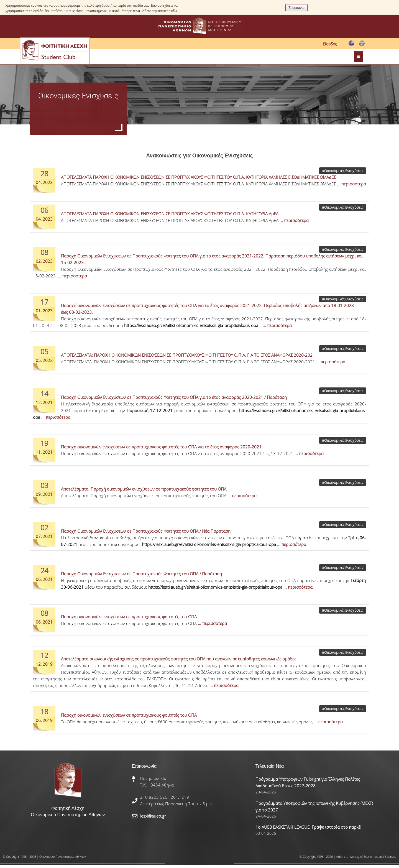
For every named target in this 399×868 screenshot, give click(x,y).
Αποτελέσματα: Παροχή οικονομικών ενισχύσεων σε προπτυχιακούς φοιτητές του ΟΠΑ (144, 489)
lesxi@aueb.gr (153, 816)
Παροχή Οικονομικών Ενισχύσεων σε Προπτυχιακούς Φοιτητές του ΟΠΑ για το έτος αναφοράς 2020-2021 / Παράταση (174, 397)
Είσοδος (330, 44)
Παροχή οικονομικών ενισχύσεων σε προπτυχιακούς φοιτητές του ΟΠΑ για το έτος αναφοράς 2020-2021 (161, 447)
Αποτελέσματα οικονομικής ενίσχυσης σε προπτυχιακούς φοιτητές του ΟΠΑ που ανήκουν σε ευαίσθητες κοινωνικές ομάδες (179, 659)
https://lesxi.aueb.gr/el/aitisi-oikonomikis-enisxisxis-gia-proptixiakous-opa (191, 325)
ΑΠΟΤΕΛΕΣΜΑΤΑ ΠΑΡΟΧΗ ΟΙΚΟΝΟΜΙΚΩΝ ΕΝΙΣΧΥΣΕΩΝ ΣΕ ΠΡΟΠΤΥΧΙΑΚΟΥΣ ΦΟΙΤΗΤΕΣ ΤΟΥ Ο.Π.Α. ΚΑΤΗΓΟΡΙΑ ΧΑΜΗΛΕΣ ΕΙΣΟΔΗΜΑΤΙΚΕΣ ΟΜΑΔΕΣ (198, 177)
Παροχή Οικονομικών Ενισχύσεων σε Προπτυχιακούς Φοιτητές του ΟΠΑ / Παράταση (141, 574)
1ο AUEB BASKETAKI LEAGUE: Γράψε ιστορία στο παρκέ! (308, 827)
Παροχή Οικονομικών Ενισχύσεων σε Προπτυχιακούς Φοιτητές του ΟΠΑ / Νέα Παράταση (146, 531)
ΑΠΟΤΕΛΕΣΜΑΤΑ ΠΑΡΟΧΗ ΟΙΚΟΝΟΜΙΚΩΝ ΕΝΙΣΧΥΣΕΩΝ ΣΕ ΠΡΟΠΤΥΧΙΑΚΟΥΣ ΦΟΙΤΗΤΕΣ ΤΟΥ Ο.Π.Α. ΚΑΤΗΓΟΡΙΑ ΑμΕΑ (170, 214)
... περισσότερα (351, 184)
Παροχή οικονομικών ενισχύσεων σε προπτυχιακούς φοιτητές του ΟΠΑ (129, 617)
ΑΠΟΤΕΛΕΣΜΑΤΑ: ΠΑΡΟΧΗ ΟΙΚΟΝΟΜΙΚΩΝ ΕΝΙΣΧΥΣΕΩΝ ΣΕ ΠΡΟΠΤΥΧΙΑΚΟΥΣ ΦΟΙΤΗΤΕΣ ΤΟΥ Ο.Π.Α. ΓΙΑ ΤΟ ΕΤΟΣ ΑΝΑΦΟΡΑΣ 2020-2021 (188, 355)
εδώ (174, 11)
